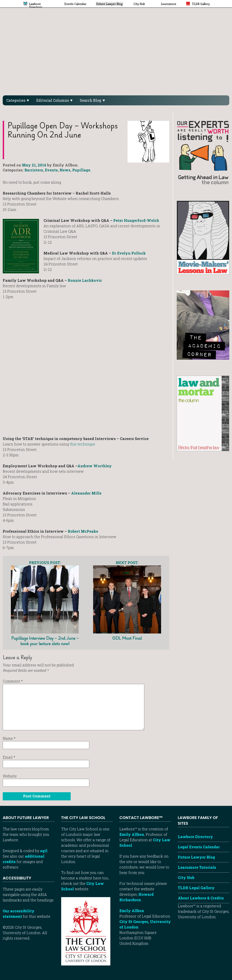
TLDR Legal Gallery (196, 888)
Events (51, 170)
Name (9, 738)
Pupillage (81, 170)
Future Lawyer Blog (196, 857)
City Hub (186, 877)
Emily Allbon (132, 834)
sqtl (44, 851)
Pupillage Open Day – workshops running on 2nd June (63, 130)
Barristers (34, 170)
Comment (13, 681)
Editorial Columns (54, 100)
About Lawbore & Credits (201, 898)
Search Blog (92, 100)
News (65, 170)
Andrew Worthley (95, 466)
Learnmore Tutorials (197, 867)
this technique (82, 444)
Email (9, 757)
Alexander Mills (86, 493)
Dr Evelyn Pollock (129, 253)
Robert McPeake (83, 531)
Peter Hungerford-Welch (136, 220)
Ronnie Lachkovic (85, 280)
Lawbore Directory (195, 837)
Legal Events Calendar (199, 847)
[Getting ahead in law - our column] (203, 152)
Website (10, 776)
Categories (18, 100)
